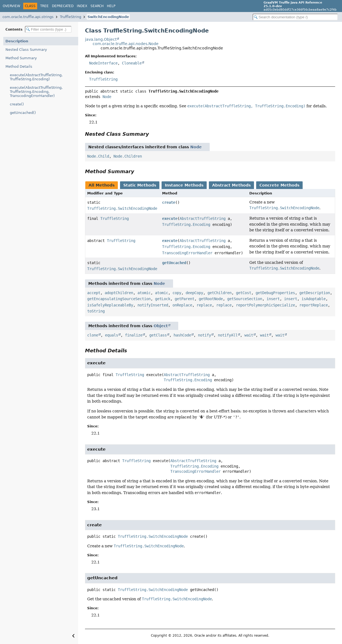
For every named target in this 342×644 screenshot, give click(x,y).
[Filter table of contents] (48, 29)
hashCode (182, 335)
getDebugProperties (275, 293)
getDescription (315, 293)
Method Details (19, 67)
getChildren (220, 293)
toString (96, 311)
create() (17, 104)
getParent (185, 299)
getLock (163, 299)
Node (107, 97)
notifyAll (228, 335)
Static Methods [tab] (140, 185)
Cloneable (132, 63)
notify (204, 335)
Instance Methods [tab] (184, 185)
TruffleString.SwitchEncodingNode (122, 208)
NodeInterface (103, 63)
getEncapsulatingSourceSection (119, 299)
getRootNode (211, 299)
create (169, 202)
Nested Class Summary (26, 50)
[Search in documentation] (295, 17)
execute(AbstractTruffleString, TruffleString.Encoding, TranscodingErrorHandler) (36, 92)
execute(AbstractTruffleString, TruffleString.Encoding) (36, 77)
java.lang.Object (101, 39)
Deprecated (63, 6)
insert (273, 299)
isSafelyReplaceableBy (110, 305)
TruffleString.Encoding (186, 224)
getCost (244, 293)
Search (97, 6)
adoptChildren (119, 293)
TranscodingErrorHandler (187, 253)
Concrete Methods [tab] (279, 185)
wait (249, 335)
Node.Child (98, 156)
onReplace (182, 305)
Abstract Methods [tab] (231, 185)
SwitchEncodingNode (108, 17)
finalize (134, 335)
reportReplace (314, 305)
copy (177, 293)
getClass (158, 335)
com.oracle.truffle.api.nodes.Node (126, 44)
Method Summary (21, 58)
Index (82, 6)
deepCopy (194, 293)
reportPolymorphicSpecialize (265, 305)
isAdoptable (314, 299)
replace (204, 305)
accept (94, 293)
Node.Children (128, 156)
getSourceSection (245, 299)
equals (112, 335)
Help (111, 6)
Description (17, 41)
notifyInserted (153, 305)
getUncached (174, 263)
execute (170, 218)
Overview (11, 6)
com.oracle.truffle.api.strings (28, 17)
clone (93, 335)
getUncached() (23, 113)
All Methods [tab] (102, 185)
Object (161, 326)
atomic (144, 293)
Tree (44, 6)
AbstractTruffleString (203, 218)
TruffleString (71, 17)
